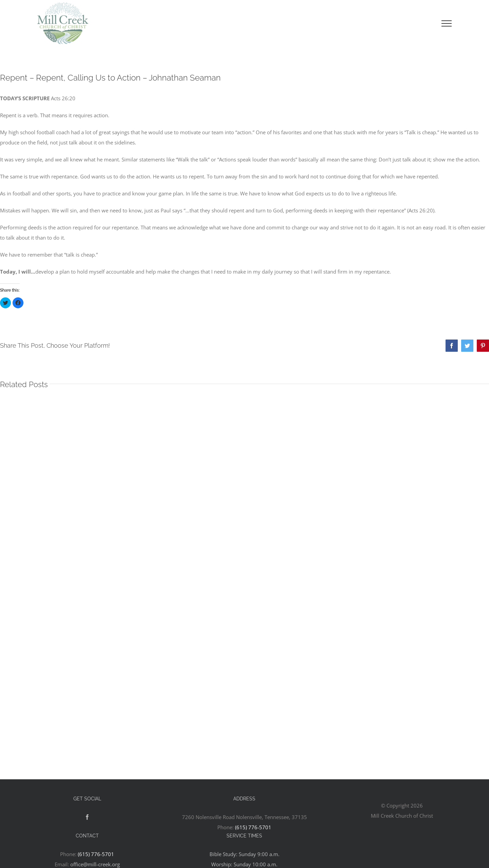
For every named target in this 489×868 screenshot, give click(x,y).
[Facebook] (87, 817)
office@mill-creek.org (95, 864)
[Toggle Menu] (447, 23)
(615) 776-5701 (253, 827)
